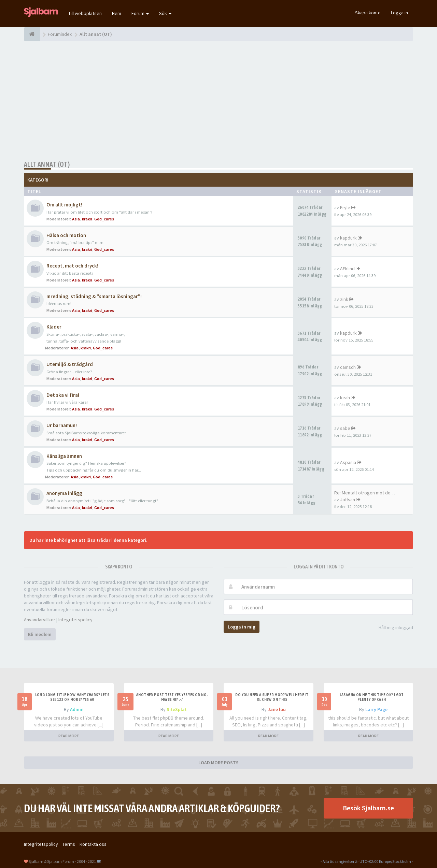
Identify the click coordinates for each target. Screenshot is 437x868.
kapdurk (348, 238)
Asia (76, 219)
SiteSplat (177, 709)
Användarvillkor (40, 620)
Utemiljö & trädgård (70, 364)
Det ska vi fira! (63, 395)
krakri (87, 219)
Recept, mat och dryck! (72, 266)
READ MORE (69, 736)
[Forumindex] (32, 34)
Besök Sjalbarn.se (368, 808)
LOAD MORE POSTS (218, 763)
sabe (345, 428)
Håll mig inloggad (392, 628)
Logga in (399, 13)
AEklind (347, 269)
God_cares (104, 219)
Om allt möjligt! (64, 205)
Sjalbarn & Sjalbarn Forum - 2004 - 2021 (62, 861)
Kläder (54, 327)
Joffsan (348, 500)
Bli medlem (40, 634)
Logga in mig (242, 627)
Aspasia (348, 462)
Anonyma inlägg (64, 493)
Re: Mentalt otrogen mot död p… (368, 493)
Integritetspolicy (75, 620)
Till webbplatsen (85, 13)
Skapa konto (368, 13)
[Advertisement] (218, 101)
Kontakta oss (93, 844)
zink (344, 299)
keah (345, 397)
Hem (117, 13)
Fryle (345, 207)
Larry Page (376, 709)
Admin (77, 709)
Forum (140, 13)
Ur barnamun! (62, 425)
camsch (348, 367)
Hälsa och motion (66, 235)
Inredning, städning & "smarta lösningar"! (94, 296)
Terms (69, 844)
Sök (165, 13)
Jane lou (277, 709)
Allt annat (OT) (47, 164)
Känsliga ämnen (64, 456)
